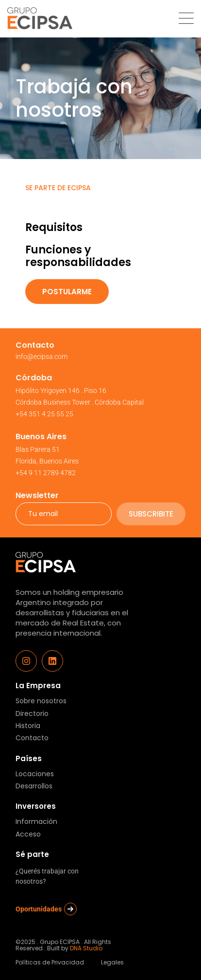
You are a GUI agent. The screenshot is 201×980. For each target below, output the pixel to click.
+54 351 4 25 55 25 (44, 414)
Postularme (67, 292)
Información (36, 822)
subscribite (151, 514)
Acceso (28, 834)
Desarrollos (34, 786)
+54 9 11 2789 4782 (46, 473)
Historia (28, 726)
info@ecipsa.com (42, 356)
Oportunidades (46, 909)
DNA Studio (86, 948)
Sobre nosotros (41, 701)
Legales (112, 962)
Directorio (32, 714)
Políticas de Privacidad (50, 962)
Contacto (32, 738)
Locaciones (35, 774)
